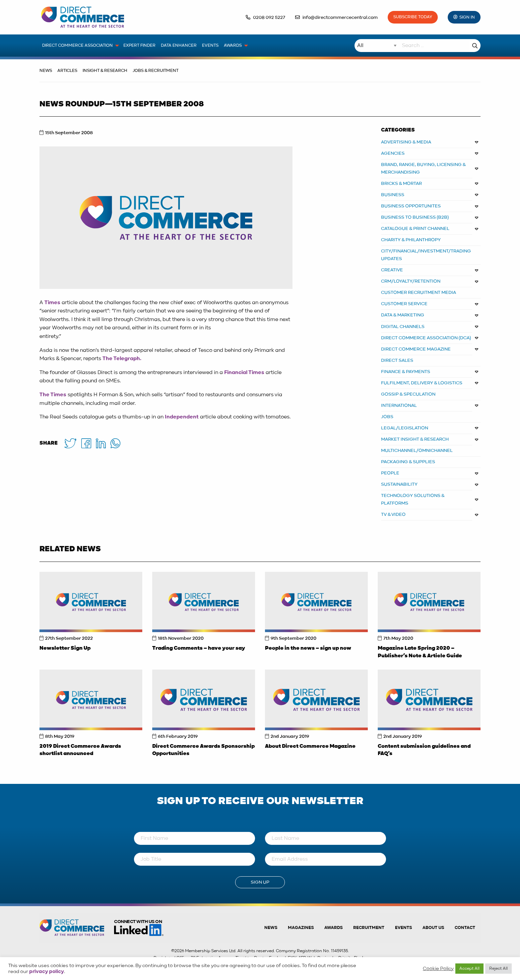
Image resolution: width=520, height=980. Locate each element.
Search (475, 46)
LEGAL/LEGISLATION (405, 428)
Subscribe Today (413, 17)
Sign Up (260, 882)
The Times (53, 395)
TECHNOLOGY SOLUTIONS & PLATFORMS (413, 499)
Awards (333, 928)
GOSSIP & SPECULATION (408, 394)
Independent (182, 417)
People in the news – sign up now (308, 648)
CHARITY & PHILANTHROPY (411, 240)
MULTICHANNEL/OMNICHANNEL (417, 451)
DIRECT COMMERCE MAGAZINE (416, 349)
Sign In (467, 17)
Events (403, 928)
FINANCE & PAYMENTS (406, 372)
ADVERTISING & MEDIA (406, 142)
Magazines (301, 928)
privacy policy (47, 972)
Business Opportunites (411, 206)
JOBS (387, 417)
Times (52, 303)
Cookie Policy (438, 969)
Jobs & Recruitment (156, 71)
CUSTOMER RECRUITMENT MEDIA (419, 293)
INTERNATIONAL (399, 406)
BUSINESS (393, 195)
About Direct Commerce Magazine (310, 746)
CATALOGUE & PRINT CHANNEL (415, 229)
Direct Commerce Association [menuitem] (77, 46)
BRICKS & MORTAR (401, 184)
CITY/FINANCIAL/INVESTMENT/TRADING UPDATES (426, 255)
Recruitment (369, 928)
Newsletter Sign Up (65, 648)
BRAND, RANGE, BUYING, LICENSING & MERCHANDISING (423, 168)
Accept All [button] (469, 969)
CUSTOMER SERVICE (404, 304)
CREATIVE (392, 270)
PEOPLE (390, 473)
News (46, 71)
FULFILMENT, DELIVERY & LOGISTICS (422, 383)
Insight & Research (105, 71)
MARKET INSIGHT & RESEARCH (415, 439)
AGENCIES (393, 153)
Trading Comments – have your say (199, 648)
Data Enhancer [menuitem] (179, 46)
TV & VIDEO (393, 515)
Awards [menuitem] (233, 46)
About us (433, 928)
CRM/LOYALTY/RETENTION (411, 281)
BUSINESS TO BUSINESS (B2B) (415, 217)
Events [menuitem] (210, 46)
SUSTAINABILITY (399, 484)
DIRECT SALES (397, 360)
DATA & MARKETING (403, 315)
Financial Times (244, 373)
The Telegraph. (122, 359)
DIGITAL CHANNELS (403, 327)
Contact (465, 928)
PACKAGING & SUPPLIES (408, 462)
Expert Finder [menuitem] (139, 46)
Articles (67, 71)
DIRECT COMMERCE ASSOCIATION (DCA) (426, 338)
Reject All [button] (498, 969)
